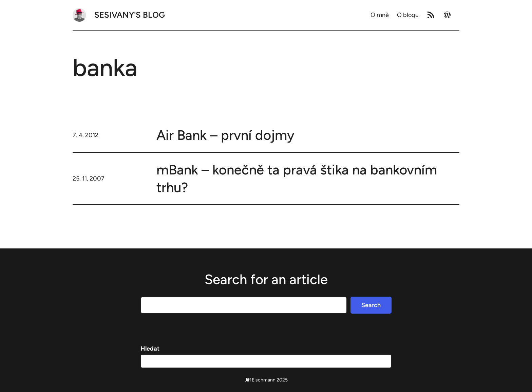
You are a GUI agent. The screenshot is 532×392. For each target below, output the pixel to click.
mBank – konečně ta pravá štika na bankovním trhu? (297, 179)
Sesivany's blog (130, 15)
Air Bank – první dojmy (225, 135)
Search (371, 305)
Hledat (150, 349)
